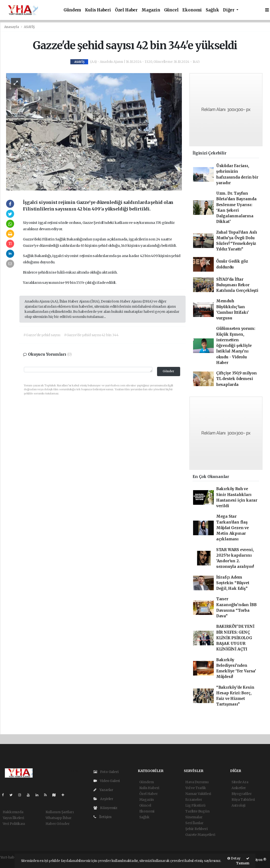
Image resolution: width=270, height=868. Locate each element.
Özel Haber (126, 10)
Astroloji (238, 805)
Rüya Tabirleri (243, 800)
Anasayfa (12, 27)
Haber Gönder (58, 824)
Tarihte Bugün (197, 811)
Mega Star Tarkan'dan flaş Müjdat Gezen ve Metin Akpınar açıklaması (233, 528)
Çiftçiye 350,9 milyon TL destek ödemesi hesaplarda (237, 379)
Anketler (239, 788)
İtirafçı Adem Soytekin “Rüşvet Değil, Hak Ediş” (233, 583)
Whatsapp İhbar (59, 818)
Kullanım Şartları (60, 812)
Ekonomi (192, 10)
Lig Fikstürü (195, 805)
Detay (234, 858)
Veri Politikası (14, 824)
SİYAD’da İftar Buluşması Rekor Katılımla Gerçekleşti (237, 285)
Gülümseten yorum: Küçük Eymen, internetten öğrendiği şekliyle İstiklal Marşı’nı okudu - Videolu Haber (236, 346)
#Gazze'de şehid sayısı (42, 335)
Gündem (72, 10)
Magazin (151, 10)
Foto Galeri (106, 772)
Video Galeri (107, 781)
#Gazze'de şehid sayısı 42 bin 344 (91, 335)
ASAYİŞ (29, 27)
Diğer (229, 10)
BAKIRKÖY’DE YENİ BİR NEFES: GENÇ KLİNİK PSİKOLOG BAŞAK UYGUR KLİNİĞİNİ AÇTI (235, 638)
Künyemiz (105, 808)
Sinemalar (194, 817)
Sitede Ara (240, 782)
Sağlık (212, 10)
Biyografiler (242, 794)
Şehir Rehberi (196, 829)
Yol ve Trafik (196, 788)
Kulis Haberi (98, 10)
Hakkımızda (13, 812)
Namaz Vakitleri (198, 794)
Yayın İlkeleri (13, 818)
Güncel (171, 10)
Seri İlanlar (194, 823)
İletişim (102, 817)
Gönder (168, 371)
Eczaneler (194, 800)
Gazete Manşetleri (200, 835)
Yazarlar (103, 790)
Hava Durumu (197, 782)
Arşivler (103, 799)
